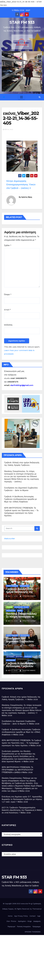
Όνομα (8, 294)
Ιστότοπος (8, 325)
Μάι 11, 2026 (13, 596)
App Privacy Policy (21, 916)
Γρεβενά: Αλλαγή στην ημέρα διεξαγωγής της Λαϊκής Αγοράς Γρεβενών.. (20, 593)
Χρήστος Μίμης (27, 197)
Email (7, 310)
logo (39, 916)
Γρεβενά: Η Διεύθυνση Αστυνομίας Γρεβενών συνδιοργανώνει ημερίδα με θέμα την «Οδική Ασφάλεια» (21, 499)
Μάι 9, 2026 (13, 671)
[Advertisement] (22, 957)
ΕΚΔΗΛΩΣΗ (28, 657)
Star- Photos (11, 921)
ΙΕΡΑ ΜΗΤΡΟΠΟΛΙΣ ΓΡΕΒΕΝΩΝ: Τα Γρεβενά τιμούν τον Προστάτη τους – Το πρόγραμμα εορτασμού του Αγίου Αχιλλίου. (21, 743)
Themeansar (37, 909)
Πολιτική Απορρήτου (24, 927)
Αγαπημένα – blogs (25, 921)
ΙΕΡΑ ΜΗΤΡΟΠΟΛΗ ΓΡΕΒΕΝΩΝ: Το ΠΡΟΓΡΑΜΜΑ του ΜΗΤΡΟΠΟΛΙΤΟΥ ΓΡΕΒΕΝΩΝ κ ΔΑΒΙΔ (18, 770)
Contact (33, 916)
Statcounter (10, 539)
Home (10, 916)
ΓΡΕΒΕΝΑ (9, 607)
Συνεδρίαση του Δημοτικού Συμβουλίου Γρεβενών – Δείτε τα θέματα (20, 643)
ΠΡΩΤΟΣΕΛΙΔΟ (25, 586)
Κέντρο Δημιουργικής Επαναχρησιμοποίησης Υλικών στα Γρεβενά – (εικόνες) (21, 184)
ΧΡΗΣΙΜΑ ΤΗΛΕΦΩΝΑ (33, 932)
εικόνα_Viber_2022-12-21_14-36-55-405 (21, 118)
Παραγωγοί (11, 927)
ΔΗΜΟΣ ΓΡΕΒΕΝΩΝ (12, 586)
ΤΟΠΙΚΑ (20, 611)
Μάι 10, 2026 (13, 646)
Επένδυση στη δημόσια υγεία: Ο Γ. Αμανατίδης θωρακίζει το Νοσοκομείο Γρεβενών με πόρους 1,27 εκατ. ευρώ (22, 799)
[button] (40, 97)
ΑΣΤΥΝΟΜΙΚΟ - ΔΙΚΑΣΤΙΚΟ (14, 657)
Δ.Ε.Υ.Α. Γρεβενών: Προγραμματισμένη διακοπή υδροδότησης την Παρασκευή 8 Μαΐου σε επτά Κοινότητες (22, 810)
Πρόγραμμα (36, 927)
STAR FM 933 (22, 22)
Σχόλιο (8, 245)
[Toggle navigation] (21, 97)
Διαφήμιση (37, 921)
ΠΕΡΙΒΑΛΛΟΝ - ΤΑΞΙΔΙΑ (22, 607)
